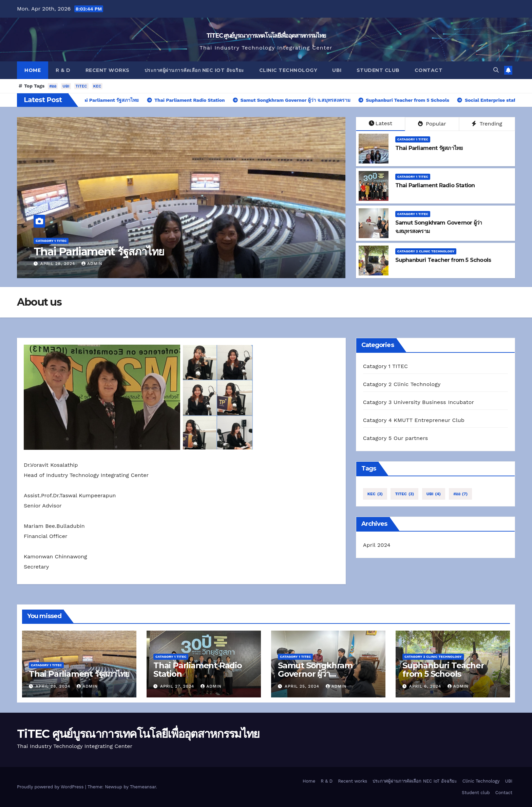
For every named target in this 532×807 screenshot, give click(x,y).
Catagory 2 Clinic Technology (426, 251)
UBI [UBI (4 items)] (434, 494)
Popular (432, 124)
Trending (487, 124)
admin (92, 264)
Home (33, 70)
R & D (63, 70)
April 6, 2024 (426, 686)
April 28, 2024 (59, 264)
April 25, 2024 (303, 686)
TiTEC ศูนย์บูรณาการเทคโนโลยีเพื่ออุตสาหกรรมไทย (266, 36)
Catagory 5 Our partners (396, 438)
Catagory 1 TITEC (51, 241)
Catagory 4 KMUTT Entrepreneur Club (414, 420)
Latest (381, 123)
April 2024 (377, 545)
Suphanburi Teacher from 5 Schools (443, 260)
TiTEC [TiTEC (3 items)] (404, 494)
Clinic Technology (288, 70)
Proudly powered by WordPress (51, 787)
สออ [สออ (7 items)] (461, 494)
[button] (496, 70)
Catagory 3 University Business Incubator (419, 402)
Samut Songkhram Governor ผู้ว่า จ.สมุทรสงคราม (315, 674)
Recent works (108, 70)
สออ (53, 86)
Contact (429, 70)
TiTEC (81, 86)
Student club (378, 70)
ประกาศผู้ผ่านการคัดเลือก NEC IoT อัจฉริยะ (194, 70)
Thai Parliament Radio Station (435, 185)
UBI (337, 70)
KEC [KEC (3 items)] (375, 494)
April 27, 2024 (178, 686)
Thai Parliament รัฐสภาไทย (99, 252)
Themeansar (143, 787)
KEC (97, 86)
